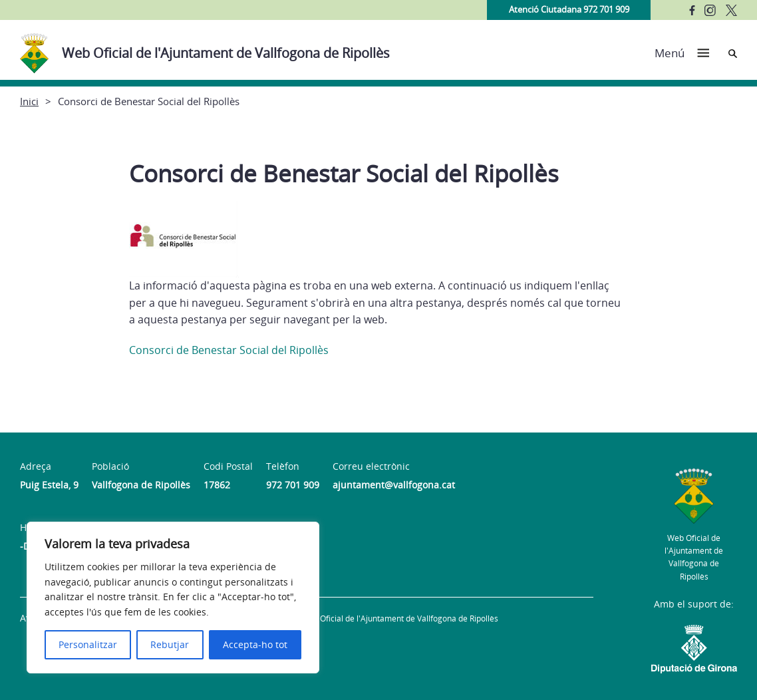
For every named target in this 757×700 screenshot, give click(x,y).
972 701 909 (293, 485)
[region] (173, 598)
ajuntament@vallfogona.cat (394, 485)
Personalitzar (88, 644)
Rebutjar (170, 644)
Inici (29, 101)
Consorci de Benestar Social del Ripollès (229, 350)
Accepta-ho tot (255, 644)
